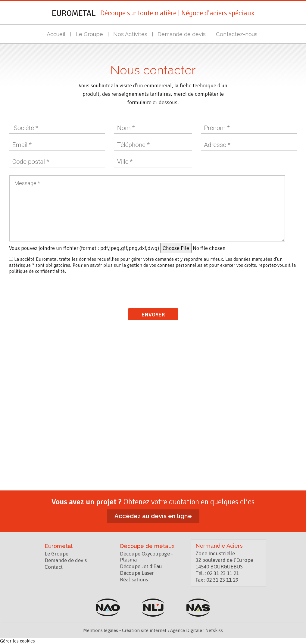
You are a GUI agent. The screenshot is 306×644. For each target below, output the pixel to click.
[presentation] (154, 288)
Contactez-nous (238, 34)
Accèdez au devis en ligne (153, 516)
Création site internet (144, 630)
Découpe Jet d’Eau (141, 566)
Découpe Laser (137, 573)
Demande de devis (183, 34)
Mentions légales (101, 630)
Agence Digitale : (188, 630)
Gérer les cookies (17, 641)
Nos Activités (131, 34)
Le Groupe (90, 34)
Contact (54, 567)
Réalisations (134, 580)
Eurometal (74, 13)
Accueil (57, 34)
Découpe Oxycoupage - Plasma (146, 557)
